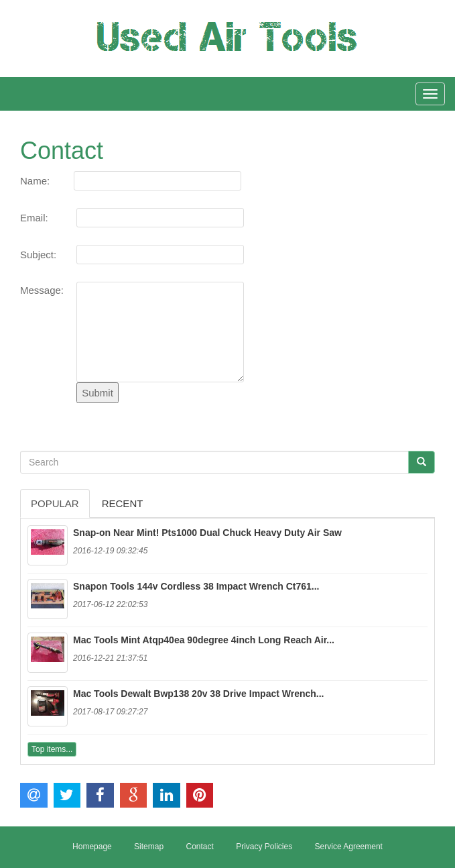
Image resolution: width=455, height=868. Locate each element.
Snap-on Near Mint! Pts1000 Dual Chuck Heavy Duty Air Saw (207, 533)
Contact (199, 847)
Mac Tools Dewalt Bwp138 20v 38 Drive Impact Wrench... (199, 694)
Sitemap (149, 847)
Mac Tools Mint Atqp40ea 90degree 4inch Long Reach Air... (204, 640)
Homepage (92, 847)
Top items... (52, 749)
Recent (123, 503)
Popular (55, 503)
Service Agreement (349, 847)
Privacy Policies (264, 847)
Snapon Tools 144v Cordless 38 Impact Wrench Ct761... (196, 586)
